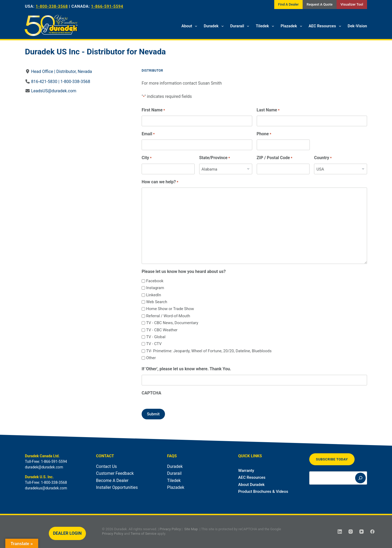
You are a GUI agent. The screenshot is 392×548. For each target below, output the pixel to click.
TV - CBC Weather (162, 330)
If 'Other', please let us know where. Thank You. (186, 369)
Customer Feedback (115, 473)
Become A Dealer (112, 480)
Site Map (191, 529)
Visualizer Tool (352, 4)
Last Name (268, 110)
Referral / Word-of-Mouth (168, 316)
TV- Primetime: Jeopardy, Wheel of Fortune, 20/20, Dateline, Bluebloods (209, 351)
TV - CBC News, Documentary (172, 323)
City (147, 158)
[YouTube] (361, 532)
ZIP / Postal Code (275, 158)
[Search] (360, 478)
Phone (264, 134)
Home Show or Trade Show (170, 309)
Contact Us (106, 466)
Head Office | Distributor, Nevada (62, 71)
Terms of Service (143, 534)
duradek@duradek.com (44, 467)
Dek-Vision (357, 26)
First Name (153, 110)
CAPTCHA (151, 393)
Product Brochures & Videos (263, 492)
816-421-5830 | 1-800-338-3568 (61, 82)
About (190, 26)
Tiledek (266, 26)
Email (148, 134)
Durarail (241, 26)
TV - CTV (154, 344)
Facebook (155, 281)
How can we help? (160, 182)
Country (323, 158)
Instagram (155, 288)
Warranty (246, 471)
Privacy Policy (170, 529)
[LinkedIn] (340, 532)
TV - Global (156, 337)
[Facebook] (372, 532)
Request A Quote (320, 4)
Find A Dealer (288, 4)
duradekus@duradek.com (46, 488)
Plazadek (292, 26)
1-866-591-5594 (107, 6)
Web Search (157, 302)
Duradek (215, 26)
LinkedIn (154, 295)
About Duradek (251, 485)
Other (151, 358)
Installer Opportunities (117, 487)
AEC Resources (326, 26)
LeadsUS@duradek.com (54, 91)
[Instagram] (351, 532)
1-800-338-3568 (52, 6)
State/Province (215, 158)
